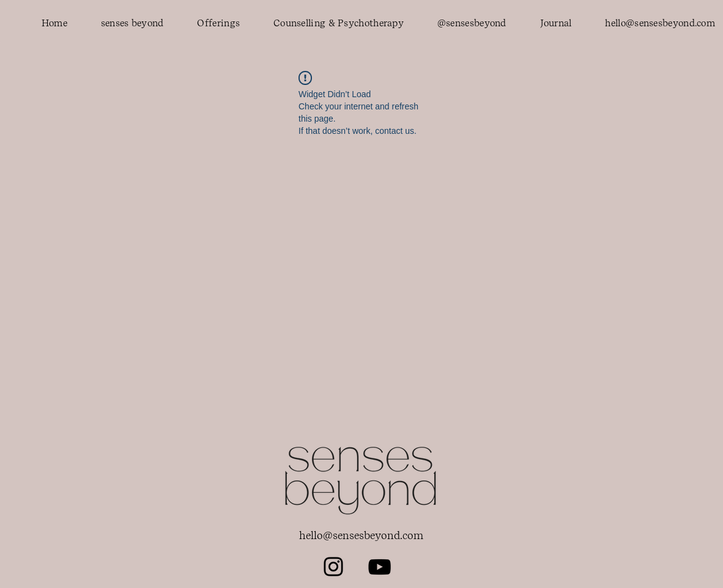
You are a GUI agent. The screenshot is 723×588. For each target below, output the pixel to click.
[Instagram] (333, 567)
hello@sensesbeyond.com (361, 535)
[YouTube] (380, 567)
